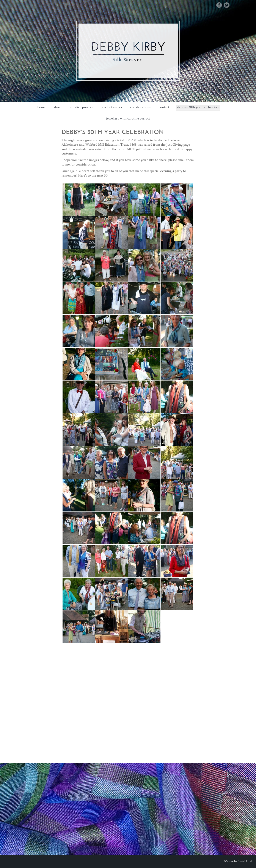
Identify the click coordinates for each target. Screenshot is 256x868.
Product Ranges (111, 107)
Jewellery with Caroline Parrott (128, 119)
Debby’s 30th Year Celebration (198, 107)
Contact (164, 107)
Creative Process (81, 107)
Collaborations (140, 107)
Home (41, 107)
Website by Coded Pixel (238, 861)
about (58, 107)
